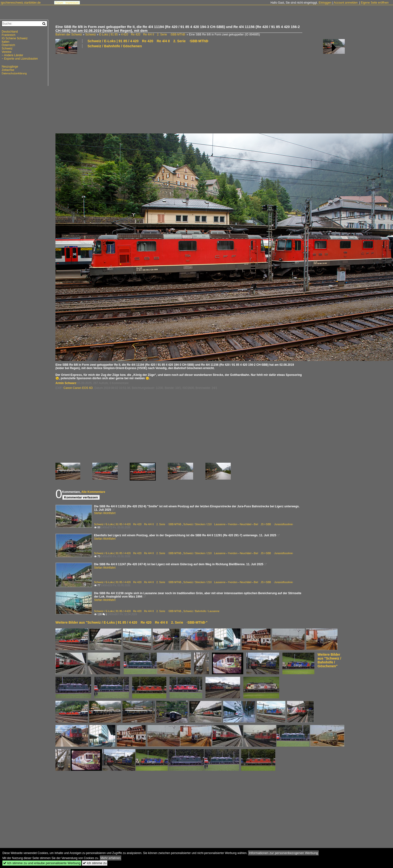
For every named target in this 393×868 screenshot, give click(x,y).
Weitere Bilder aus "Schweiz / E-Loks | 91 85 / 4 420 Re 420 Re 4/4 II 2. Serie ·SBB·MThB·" (131, 622)
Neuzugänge (10, 67)
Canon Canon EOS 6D (78, 388)
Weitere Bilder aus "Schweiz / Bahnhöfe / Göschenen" (329, 660)
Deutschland (10, 32)
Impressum (72, 3)
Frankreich (9, 35)
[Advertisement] (200, 90)
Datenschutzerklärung (14, 73)
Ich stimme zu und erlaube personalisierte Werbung (42, 863)
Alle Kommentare (93, 492)
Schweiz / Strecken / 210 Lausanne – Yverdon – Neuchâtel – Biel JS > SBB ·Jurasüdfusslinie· (238, 524)
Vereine (7, 52)
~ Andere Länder (12, 55)
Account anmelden (346, 3)
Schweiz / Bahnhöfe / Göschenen (115, 46)
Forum (59, 3)
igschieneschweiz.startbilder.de (21, 3)
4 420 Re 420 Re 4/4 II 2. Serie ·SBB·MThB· (153, 34)
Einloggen (325, 3)
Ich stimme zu (95, 863)
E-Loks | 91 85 (108, 34)
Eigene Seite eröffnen (375, 3)
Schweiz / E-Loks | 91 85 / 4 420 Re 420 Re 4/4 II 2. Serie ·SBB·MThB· (148, 41)
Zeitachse (8, 70)
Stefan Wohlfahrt (105, 513)
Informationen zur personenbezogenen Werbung (283, 853)
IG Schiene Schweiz (15, 38)
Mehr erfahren (111, 858)
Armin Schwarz (66, 383)
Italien (6, 42)
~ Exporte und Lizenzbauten (20, 59)
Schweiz (91, 34)
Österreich (8, 45)
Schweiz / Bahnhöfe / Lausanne (201, 611)
